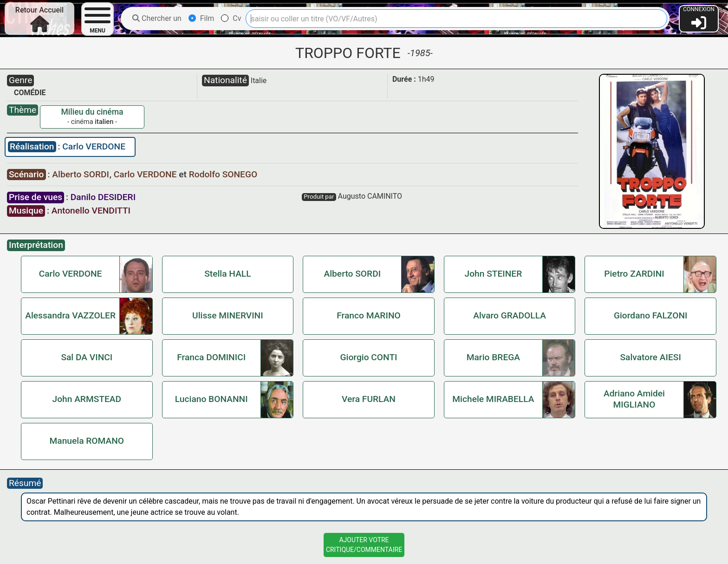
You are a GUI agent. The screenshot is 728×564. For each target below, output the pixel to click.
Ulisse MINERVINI (228, 315)
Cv (231, 18)
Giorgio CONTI (368, 357)
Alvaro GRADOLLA (510, 315)
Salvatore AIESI (651, 357)
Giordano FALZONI (651, 315)
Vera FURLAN (369, 399)
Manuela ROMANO (87, 441)
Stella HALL (227, 274)
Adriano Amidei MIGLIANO (634, 399)
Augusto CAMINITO (370, 196)
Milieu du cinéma (92, 112)
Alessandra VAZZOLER (70, 315)
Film (201, 18)
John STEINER (493, 274)
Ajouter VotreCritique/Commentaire (364, 545)
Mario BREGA (493, 357)
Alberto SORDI (81, 174)
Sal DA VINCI (87, 357)
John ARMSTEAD (87, 399)
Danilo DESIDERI (103, 197)
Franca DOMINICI (211, 357)
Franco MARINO (368, 315)
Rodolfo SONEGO (223, 174)
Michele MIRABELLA (493, 399)
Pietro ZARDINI (634, 274)
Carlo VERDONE (94, 146)
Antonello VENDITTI (91, 211)
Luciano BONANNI (211, 399)
